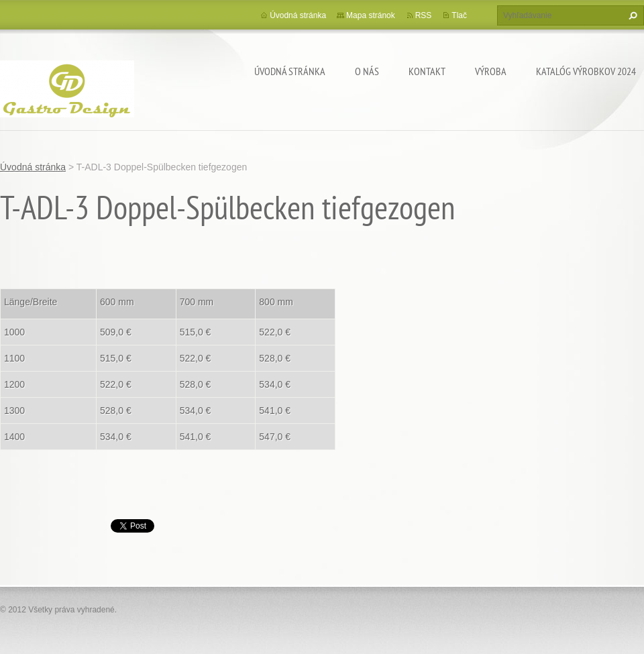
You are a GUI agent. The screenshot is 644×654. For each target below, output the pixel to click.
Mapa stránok (371, 15)
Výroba (491, 71)
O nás (367, 71)
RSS (424, 15)
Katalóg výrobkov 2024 (586, 71)
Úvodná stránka (290, 71)
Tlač (459, 15)
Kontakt (427, 71)
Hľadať (631, 15)
